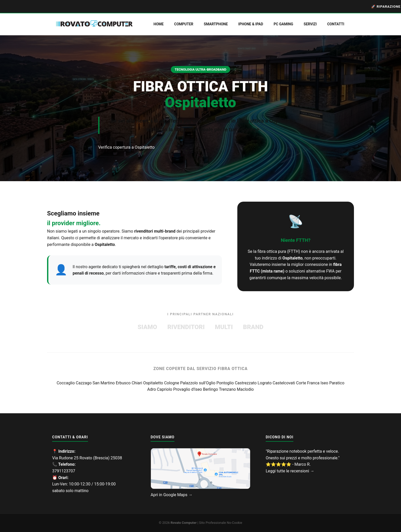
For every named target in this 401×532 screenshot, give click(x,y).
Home (159, 24)
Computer (184, 24)
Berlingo (211, 389)
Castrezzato (246, 383)
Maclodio (245, 389)
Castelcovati (284, 383)
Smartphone (216, 24)
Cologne (172, 383)
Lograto (265, 383)
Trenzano (228, 389)
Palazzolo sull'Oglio (198, 383)
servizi (310, 24)
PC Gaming (283, 24)
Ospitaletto (154, 383)
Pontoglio (226, 383)
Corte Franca (308, 383)
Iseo (325, 383)
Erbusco (124, 383)
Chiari (137, 383)
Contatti (336, 24)
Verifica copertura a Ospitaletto (126, 147)
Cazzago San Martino (96, 383)
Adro (152, 389)
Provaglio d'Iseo (188, 389)
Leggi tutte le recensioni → (290, 471)
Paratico (337, 383)
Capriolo (165, 389)
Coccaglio (66, 383)
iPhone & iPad (251, 24)
